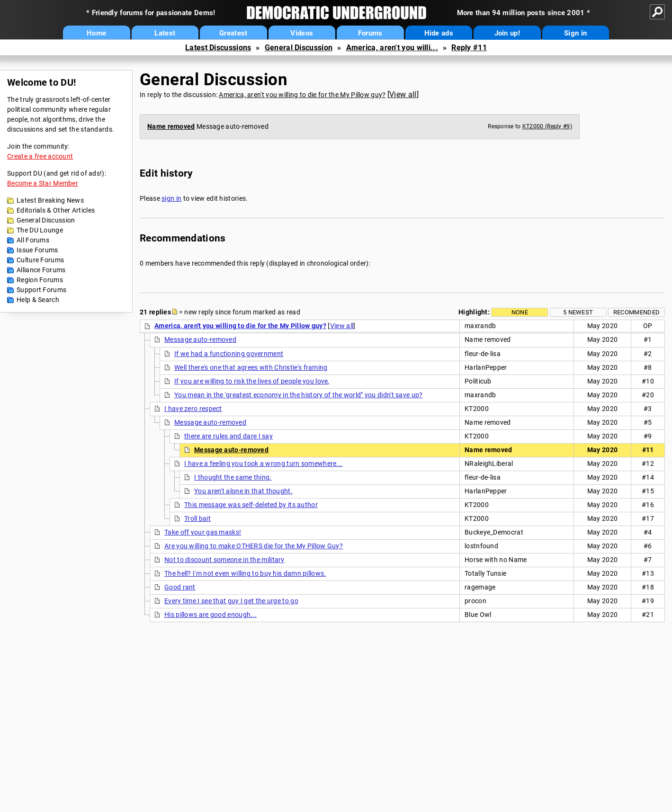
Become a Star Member (43, 183)
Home (96, 33)
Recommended (636, 312)
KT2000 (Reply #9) (547, 126)
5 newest (578, 312)
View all (403, 94)
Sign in (575, 33)
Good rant (180, 587)
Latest (165, 33)
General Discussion (299, 48)
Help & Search (38, 300)
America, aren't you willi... (392, 48)
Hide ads (439, 33)
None (520, 312)
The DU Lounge (40, 230)
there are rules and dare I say (228, 436)
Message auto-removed (200, 339)
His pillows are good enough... (211, 615)
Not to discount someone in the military (224, 560)
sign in (171, 198)
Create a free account (40, 156)
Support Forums (41, 290)
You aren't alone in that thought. (243, 491)
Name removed (171, 126)
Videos (302, 33)
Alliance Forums (41, 270)
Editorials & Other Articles (56, 210)
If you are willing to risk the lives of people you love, (252, 381)
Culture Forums (40, 260)
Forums (370, 33)
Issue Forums (37, 250)
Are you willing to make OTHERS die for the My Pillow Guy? (254, 546)
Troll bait (197, 518)
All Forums (33, 240)
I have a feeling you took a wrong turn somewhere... (263, 464)
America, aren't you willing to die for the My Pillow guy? (302, 95)
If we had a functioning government (229, 354)
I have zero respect (193, 409)
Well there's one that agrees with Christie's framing (251, 367)
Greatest (233, 33)
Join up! (507, 33)
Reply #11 (469, 48)
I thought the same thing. (233, 477)
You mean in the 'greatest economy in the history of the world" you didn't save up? (299, 395)
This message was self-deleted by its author (251, 505)
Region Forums (40, 280)
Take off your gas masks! (203, 532)
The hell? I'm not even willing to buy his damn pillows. (245, 573)
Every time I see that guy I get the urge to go (231, 601)
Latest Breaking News (50, 200)
